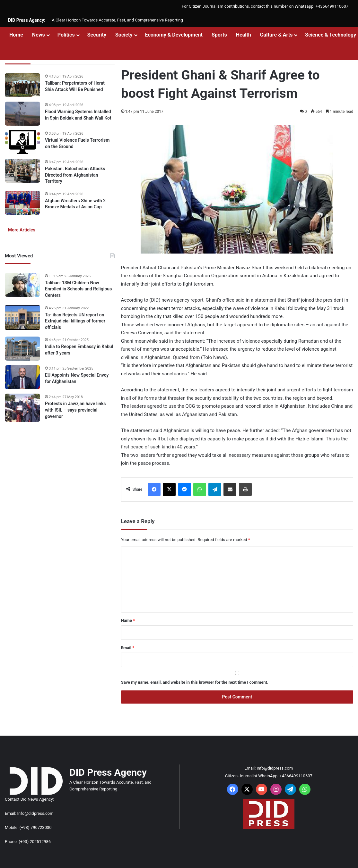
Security (97, 35)
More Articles (22, 230)
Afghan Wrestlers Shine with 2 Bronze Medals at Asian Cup (75, 204)
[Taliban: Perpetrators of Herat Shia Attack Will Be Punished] (22, 85)
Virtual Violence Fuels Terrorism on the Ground (77, 143)
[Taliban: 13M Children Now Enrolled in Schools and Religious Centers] (22, 285)
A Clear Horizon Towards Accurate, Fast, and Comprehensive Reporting (117, 20)
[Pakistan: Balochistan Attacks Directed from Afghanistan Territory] (22, 171)
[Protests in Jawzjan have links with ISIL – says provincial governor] (22, 408)
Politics (66, 35)
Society (124, 35)
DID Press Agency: (27, 20)
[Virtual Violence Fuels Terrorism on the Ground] (22, 142)
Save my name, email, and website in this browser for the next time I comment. (195, 682)
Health (244, 35)
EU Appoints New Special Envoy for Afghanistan (77, 378)
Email (128, 648)
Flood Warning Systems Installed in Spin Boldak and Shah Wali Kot (78, 115)
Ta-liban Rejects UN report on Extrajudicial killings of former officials (75, 321)
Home (16, 35)
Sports (219, 35)
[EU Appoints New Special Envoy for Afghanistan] (22, 377)
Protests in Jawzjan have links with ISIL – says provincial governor (75, 410)
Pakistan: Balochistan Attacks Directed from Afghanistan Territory (75, 175)
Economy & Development (174, 35)
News (39, 35)
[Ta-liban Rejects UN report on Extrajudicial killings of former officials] (22, 317)
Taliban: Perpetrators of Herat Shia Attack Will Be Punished (75, 86)
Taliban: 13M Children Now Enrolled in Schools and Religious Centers (78, 289)
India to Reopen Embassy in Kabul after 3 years (79, 350)
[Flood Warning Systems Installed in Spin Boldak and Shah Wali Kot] (22, 114)
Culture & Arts (276, 35)
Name (128, 620)
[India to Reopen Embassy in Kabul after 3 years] (22, 349)
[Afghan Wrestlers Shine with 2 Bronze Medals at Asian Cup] (22, 203)
